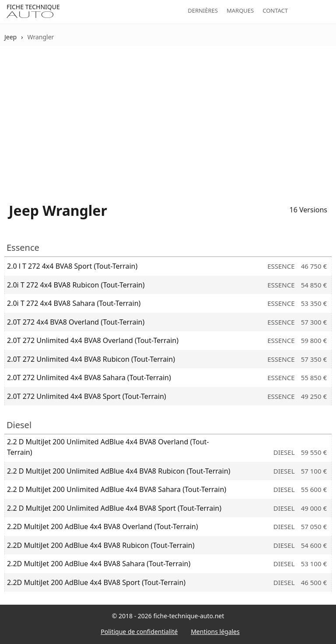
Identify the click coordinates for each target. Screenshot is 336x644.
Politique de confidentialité (139, 632)
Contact (275, 10)
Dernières (203, 10)
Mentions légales (215, 632)
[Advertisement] (168, 118)
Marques (240, 10)
